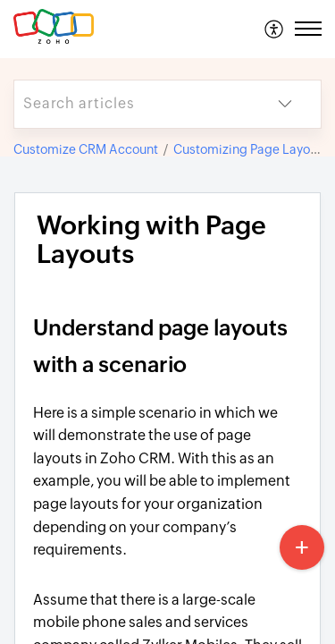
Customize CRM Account (86, 149)
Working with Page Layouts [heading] (151, 240)
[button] (275, 29)
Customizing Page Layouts (251, 149)
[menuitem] (275, 29)
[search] (132, 104)
